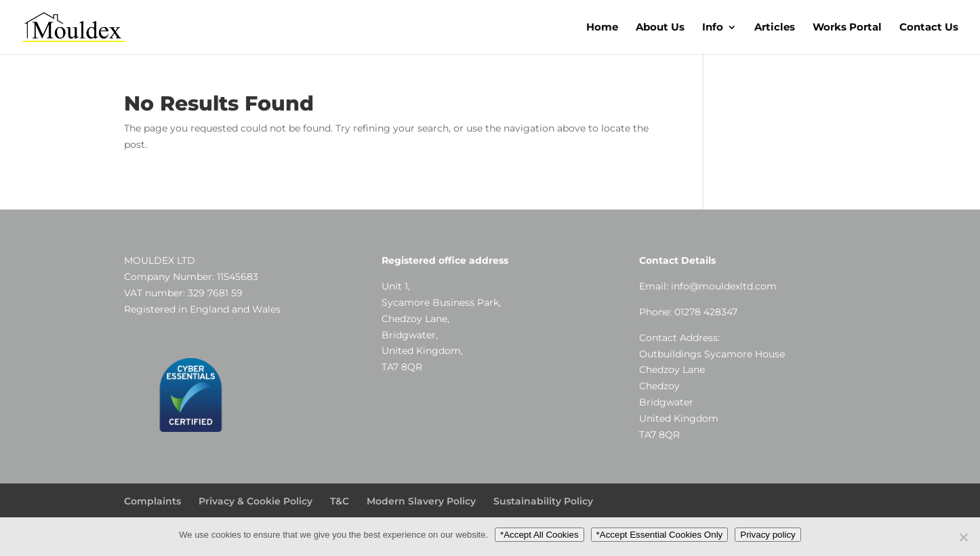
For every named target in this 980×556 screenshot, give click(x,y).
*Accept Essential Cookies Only (660, 535)
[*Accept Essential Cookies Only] (963, 537)
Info (713, 28)
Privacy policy (768, 535)
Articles (775, 28)
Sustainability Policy (543, 501)
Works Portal (847, 28)
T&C (340, 501)
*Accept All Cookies (539, 535)
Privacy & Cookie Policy (256, 501)
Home (602, 28)
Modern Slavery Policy (421, 501)
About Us (660, 28)
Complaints (152, 501)
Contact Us (929, 28)
